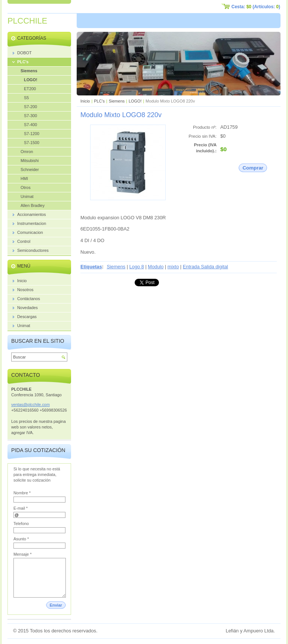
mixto (173, 267)
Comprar (253, 168)
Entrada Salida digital (206, 267)
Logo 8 (137, 267)
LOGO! (135, 101)
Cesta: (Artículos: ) (256, 7)
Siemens (117, 101)
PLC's (99, 101)
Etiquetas (91, 267)
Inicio (85, 101)
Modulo (156, 267)
